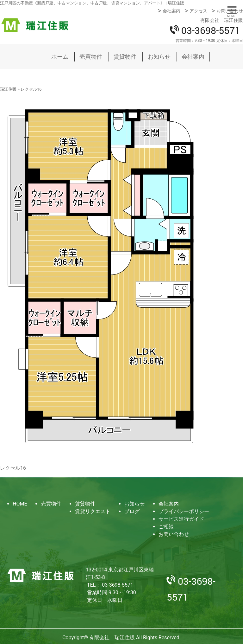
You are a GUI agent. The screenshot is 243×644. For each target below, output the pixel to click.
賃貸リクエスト (93, 511)
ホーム (60, 57)
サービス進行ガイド (181, 519)
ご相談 (166, 527)
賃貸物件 (125, 57)
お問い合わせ (230, 11)
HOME (20, 504)
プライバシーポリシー (184, 511)
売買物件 (91, 57)
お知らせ (159, 57)
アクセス (198, 11)
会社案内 (171, 11)
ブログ (132, 511)
